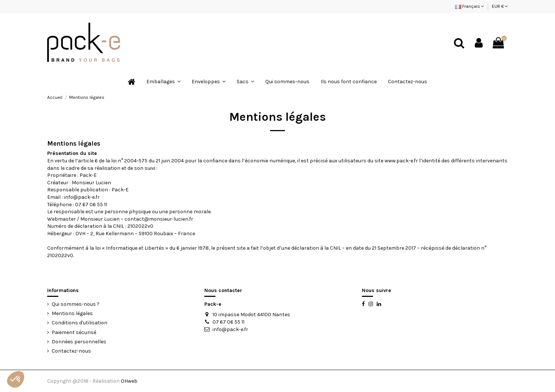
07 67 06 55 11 (228, 322)
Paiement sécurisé (74, 332)
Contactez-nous (71, 351)
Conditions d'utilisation (79, 323)
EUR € (500, 6)
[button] (16, 379)
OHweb (129, 381)
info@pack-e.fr (230, 329)
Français (470, 6)
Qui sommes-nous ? (76, 304)
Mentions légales (72, 313)
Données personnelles (79, 342)
